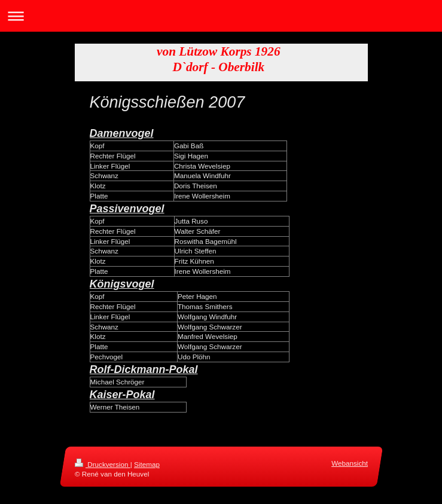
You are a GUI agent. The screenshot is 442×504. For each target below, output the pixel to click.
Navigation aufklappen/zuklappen (221, 16)
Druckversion (103, 464)
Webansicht (350, 463)
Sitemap (147, 464)
